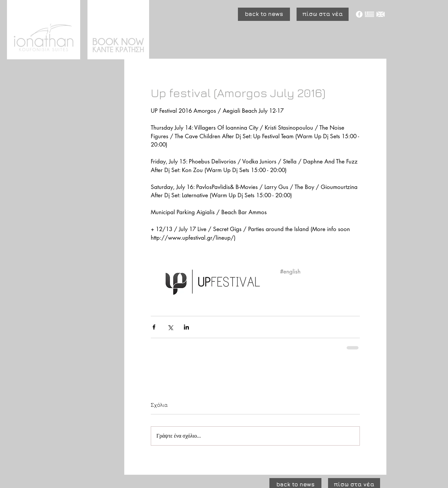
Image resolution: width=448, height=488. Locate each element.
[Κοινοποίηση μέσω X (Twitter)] (170, 327)
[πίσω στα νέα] (323, 14)
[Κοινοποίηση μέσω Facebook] (154, 327)
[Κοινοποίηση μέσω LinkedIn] (186, 327)
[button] (264, 14)
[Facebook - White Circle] (359, 14)
